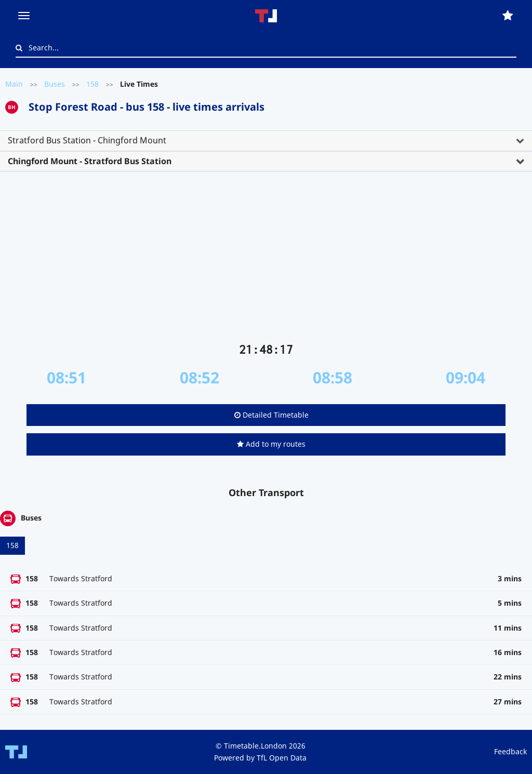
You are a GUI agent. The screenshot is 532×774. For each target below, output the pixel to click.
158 (92, 84)
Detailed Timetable (271, 415)
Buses (55, 84)
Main (14, 84)
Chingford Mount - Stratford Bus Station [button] (90, 161)
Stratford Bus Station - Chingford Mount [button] (87, 140)
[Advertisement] (266, 261)
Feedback (510, 751)
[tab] (266, 141)
